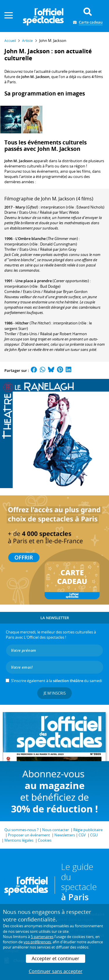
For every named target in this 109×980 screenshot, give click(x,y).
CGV (82, 835)
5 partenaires (42, 937)
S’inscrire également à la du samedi (57, 681)
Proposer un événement (29, 835)
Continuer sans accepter (56, 971)
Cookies (45, 840)
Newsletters (65, 835)
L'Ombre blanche (31, 239)
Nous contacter (56, 830)
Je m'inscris (55, 693)
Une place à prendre (34, 281)
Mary (20, 207)
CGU (94, 835)
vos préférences (37, 942)
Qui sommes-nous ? (22, 830)
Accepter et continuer (56, 958)
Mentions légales (19, 840)
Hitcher (22, 323)
